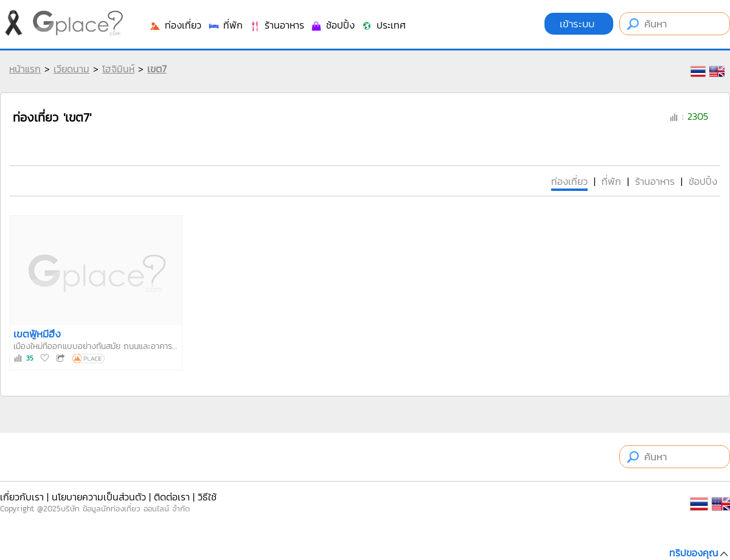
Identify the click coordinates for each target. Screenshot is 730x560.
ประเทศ (383, 25)
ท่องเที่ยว (175, 25)
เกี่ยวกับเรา (22, 497)
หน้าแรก (25, 69)
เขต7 (157, 69)
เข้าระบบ (579, 24)
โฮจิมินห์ (118, 69)
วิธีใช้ (207, 497)
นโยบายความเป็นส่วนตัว (99, 497)
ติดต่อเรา (172, 497)
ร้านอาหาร (276, 25)
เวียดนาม (71, 69)
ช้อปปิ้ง (332, 25)
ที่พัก (225, 25)
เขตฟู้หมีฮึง (37, 334)
